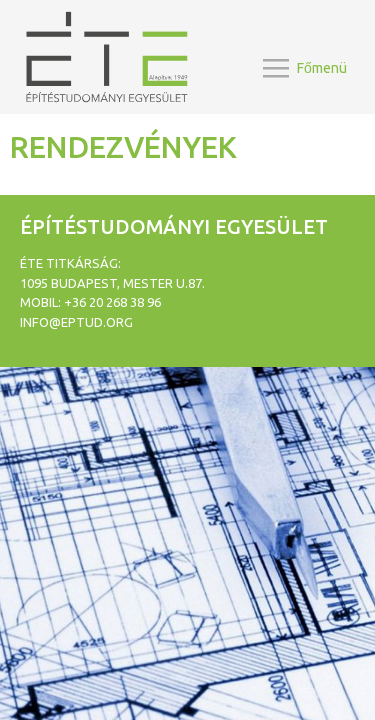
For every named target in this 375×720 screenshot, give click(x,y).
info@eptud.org (76, 322)
